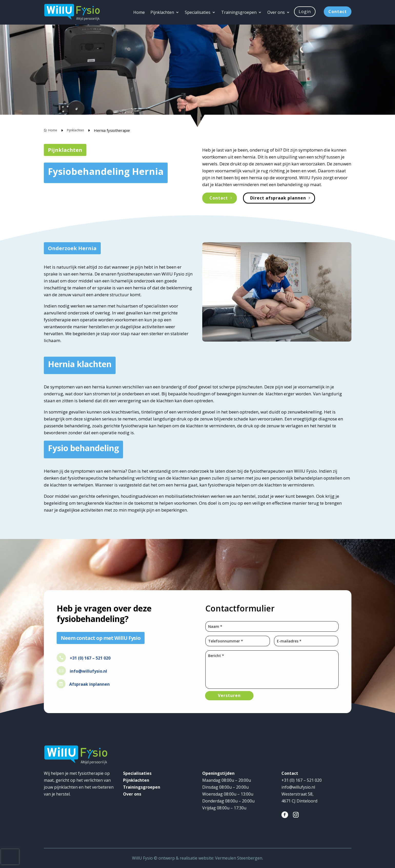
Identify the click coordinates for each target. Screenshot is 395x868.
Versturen (229, 695)
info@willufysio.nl (88, 671)
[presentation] (10, 857)
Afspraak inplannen (89, 684)
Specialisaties (198, 12)
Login (305, 12)
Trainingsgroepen (239, 12)
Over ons (276, 12)
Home (139, 12)
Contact (338, 12)
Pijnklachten (162, 12)
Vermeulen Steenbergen (239, 858)
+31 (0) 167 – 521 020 (90, 658)
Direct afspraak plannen (278, 198)
